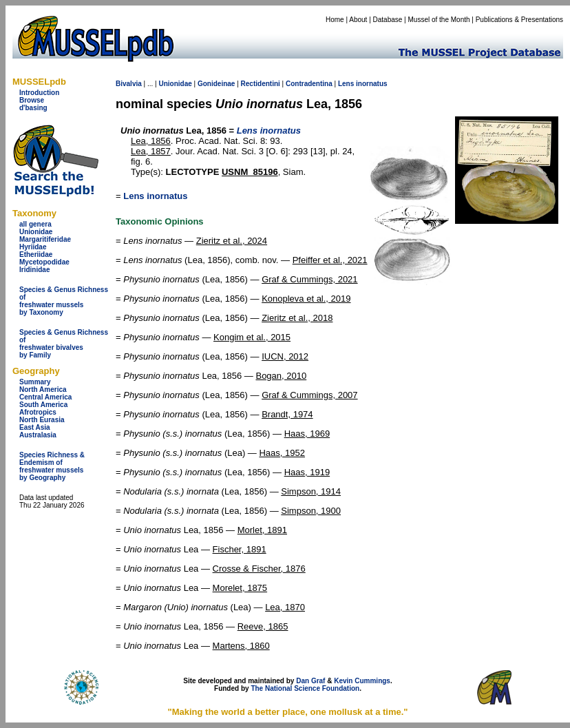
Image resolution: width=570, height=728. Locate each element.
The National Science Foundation (305, 688)
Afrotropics (38, 412)
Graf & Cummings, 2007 (309, 395)
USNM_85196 (250, 172)
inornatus (372, 84)
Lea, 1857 (151, 151)
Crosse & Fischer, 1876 (259, 569)
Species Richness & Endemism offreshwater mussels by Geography (52, 466)
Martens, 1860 (241, 646)
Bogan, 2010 (281, 376)
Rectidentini (261, 84)
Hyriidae (33, 247)
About (358, 20)
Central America (45, 397)
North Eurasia (42, 420)
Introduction (39, 93)
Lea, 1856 (151, 141)
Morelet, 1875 (240, 588)
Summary (35, 382)
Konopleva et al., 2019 (306, 299)
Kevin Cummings (362, 681)
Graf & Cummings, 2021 (309, 279)
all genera (35, 224)
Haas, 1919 (307, 472)
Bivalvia (129, 84)
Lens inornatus (155, 196)
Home (335, 20)
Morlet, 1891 (262, 530)
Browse (32, 100)
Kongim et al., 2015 (252, 337)
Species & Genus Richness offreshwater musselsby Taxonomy (64, 301)
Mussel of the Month (439, 20)
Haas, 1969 (307, 434)
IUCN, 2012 (285, 356)
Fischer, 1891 (240, 549)
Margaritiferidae (45, 239)
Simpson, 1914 (311, 491)
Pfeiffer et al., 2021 (330, 260)
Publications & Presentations (519, 20)
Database (388, 20)
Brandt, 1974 (287, 414)
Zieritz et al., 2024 (232, 241)
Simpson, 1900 (311, 511)
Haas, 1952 (282, 453)
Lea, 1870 (285, 607)
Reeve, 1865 (263, 626)
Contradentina (309, 84)
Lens (346, 84)
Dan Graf (310, 681)
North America (43, 389)
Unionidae (36, 232)
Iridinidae (34, 270)
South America (43, 405)
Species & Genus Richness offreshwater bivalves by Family (64, 344)
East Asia (35, 427)
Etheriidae (36, 254)
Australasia (38, 435)
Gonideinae (216, 84)
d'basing (33, 108)
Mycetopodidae (44, 262)
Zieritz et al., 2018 (297, 318)
